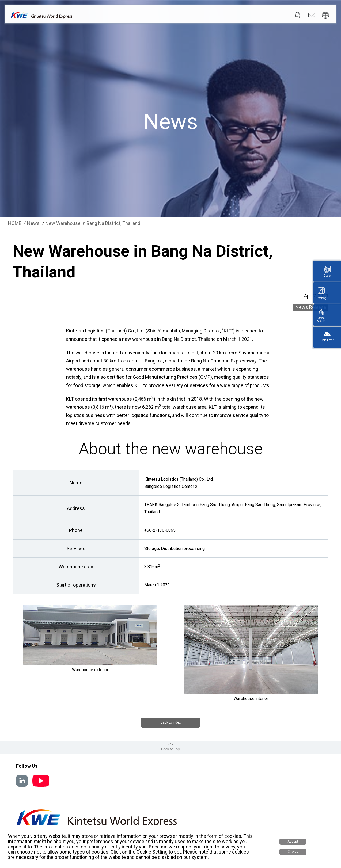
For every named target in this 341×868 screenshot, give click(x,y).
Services (167, 16)
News (213, 16)
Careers (264, 16)
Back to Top (170, 748)
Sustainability (237, 16)
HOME (15, 223)
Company (143, 16)
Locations (191, 16)
